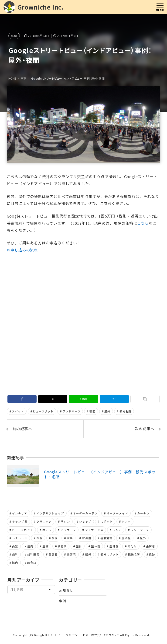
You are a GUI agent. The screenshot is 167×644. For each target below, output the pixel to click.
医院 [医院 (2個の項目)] (40, 539)
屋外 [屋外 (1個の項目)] (143, 539)
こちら (143, 223)
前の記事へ (22, 429)
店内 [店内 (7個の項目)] (30, 547)
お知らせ (66, 591)
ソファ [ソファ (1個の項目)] (126, 522)
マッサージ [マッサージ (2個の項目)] (68, 531)
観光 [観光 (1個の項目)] (88, 556)
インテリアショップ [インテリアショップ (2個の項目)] (50, 514)
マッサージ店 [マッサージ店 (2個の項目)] (94, 531)
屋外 (108, 412)
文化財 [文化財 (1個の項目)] (132, 547)
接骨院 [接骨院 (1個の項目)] (62, 547)
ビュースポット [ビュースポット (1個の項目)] (23, 531)
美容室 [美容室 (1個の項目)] (53, 556)
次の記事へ (145, 429)
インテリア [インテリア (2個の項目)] (20, 514)
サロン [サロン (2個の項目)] (65, 522)
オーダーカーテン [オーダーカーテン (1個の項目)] (85, 514)
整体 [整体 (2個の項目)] (79, 547)
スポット (18, 412)
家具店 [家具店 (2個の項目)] (87, 539)
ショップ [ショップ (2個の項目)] (85, 522)
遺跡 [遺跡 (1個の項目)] (152, 556)
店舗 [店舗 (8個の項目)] (45, 547)
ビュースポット (43, 412)
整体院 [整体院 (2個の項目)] (96, 547)
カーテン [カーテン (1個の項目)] (143, 514)
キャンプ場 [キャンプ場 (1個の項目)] (20, 522)
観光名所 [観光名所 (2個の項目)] (134, 556)
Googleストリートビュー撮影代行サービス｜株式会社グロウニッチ (77, 637)
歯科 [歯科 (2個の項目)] (15, 556)
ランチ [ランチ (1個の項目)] (117, 531)
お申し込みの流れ (22, 250)
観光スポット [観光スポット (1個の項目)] (110, 556)
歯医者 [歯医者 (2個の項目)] (151, 547)
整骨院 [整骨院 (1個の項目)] (114, 547)
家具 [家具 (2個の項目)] (70, 539)
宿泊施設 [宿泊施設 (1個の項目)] (107, 539)
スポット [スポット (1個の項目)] (107, 522)
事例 (14, 36)
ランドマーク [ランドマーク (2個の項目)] (140, 531)
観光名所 (125, 412)
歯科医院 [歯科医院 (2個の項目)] (33, 556)
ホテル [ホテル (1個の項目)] (47, 531)
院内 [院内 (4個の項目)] (15, 564)
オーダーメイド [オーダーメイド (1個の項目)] (117, 514)
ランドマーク (72, 412)
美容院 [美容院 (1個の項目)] (71, 556)
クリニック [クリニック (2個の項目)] (44, 522)
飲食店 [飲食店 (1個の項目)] (32, 564)
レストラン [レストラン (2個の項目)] (20, 539)
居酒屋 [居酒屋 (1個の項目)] (126, 539)
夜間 (93, 412)
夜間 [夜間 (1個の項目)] (55, 539)
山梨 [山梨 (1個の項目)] (15, 547)
